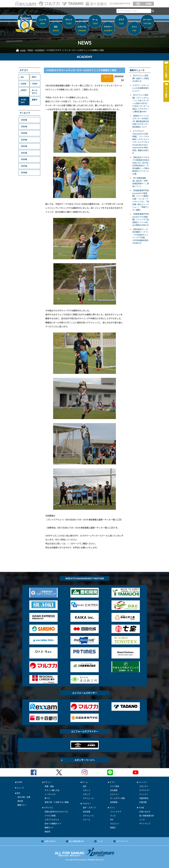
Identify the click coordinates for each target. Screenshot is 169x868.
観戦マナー (22, 805)
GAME (24, 84)
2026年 (24, 120)
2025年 (24, 127)
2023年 (24, 140)
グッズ (113, 816)
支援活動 (143, 802)
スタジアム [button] (82, 29)
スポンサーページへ (85, 760)
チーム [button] (95, 22)
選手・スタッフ (89, 808)
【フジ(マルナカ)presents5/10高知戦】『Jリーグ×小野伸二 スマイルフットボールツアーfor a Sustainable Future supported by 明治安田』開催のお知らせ (141, 142)
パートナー (144, 794)
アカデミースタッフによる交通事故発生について (141, 88)
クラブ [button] (121, 22)
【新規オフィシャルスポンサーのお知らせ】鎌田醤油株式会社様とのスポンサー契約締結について (141, 121)
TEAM (34, 84)
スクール (87, 820)
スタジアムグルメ (52, 820)
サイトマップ (145, 824)
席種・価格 (49, 786)
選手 (85, 786)
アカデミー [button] (108, 29)
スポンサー (144, 786)
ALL (22, 77)
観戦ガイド (49, 827)
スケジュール (88, 798)
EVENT (24, 90)
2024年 (24, 133)
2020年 (24, 159)
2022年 (24, 146)
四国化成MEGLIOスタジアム (56, 812)
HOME (23, 50)
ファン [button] (134, 29)
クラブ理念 (115, 786)
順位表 (20, 801)
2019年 (24, 166)
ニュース (43, 22)
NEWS (30, 50)
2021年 (24, 153)
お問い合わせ (145, 812)
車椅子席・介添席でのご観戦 (57, 802)
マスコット (115, 824)
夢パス (47, 798)
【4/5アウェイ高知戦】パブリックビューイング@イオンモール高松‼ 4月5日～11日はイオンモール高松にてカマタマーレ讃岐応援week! (141, 103)
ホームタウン (35, 92)
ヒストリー (115, 794)
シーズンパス (50, 794)
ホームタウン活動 (117, 798)
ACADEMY (40, 50)
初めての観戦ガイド (53, 824)
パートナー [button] (147, 22)
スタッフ (87, 790)
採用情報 (114, 802)
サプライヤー (145, 790)
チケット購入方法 (52, 790)
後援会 (113, 827)
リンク (142, 820)
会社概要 (114, 790)
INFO (34, 77)
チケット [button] (69, 22)
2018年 (24, 173)
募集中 (35, 100)
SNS (112, 820)
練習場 (47, 832)
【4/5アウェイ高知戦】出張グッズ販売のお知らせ (141, 78)
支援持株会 (144, 798)
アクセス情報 (50, 816)
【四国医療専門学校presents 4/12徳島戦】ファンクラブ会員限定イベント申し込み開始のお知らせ (141, 219)
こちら (68, 544)
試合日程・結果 (24, 797)
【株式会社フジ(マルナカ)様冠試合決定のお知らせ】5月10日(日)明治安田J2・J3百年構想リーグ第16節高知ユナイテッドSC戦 (141, 166)
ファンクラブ (116, 812)
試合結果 (87, 812)
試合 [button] (56, 29)
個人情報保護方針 (147, 816)
